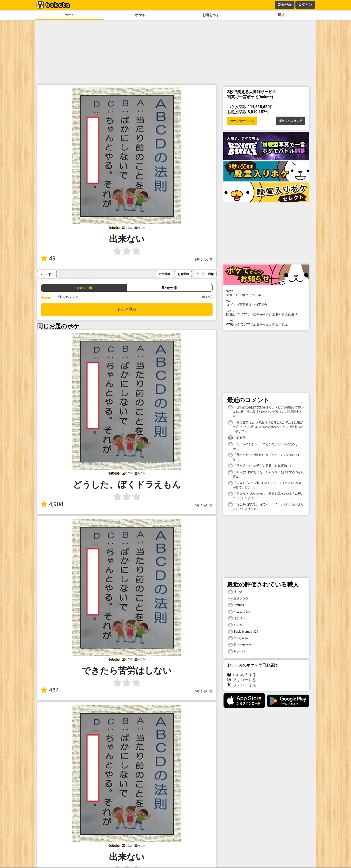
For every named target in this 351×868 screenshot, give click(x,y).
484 (50, 690)
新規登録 (285, 5)
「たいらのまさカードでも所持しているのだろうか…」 (263, 446)
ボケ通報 (165, 274)
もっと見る (127, 309)
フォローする (242, 680)
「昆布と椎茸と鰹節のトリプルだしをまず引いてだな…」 (264, 457)
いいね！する (242, 675)
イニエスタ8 (239, 612)
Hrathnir (236, 605)
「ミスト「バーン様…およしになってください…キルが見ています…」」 (265, 485)
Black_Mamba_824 (243, 632)
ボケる (140, 15)
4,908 (52, 504)
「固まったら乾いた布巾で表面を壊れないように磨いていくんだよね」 (266, 496)
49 (48, 259)
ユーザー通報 (205, 274)
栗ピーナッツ (240, 645)
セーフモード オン (242, 121)
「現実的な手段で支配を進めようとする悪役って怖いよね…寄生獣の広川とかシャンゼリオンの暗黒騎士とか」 (266, 411)
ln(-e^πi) (207, 297)
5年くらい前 (204, 260)
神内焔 (235, 592)
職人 (282, 15)
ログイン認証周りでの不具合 (266, 303)
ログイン (305, 5)
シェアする (47, 274)
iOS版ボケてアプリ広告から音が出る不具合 (266, 322)
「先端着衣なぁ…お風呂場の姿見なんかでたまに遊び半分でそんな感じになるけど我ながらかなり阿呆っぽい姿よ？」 (266, 427)
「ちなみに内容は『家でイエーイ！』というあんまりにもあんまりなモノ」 (266, 506)
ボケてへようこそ (291, 121)
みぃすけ (237, 652)
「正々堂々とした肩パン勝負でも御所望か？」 (262, 466)
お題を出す (211, 15)
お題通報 (183, 274)
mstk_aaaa (238, 638)
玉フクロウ (238, 599)
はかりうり (238, 618)
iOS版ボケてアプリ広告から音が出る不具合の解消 (266, 313)
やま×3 (235, 625)
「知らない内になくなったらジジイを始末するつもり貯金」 (266, 474)
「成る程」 (238, 438)
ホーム (69, 15)
